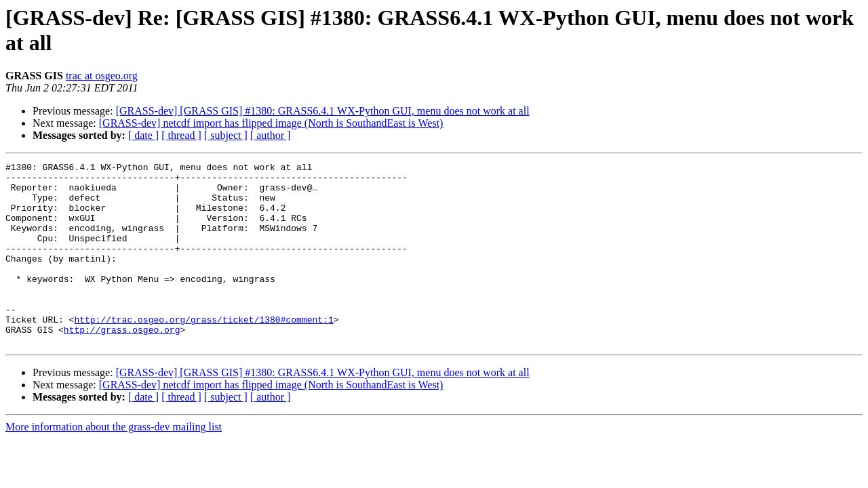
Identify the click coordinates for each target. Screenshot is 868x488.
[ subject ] (226, 135)
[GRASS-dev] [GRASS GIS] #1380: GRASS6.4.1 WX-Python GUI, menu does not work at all (323, 111)
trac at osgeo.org (102, 76)
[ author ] (271, 135)
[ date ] (143, 135)
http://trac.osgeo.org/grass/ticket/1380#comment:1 (203, 352)
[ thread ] (181, 135)
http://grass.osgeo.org (122, 364)
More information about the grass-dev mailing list (114, 463)
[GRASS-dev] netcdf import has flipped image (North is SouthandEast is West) (271, 123)
